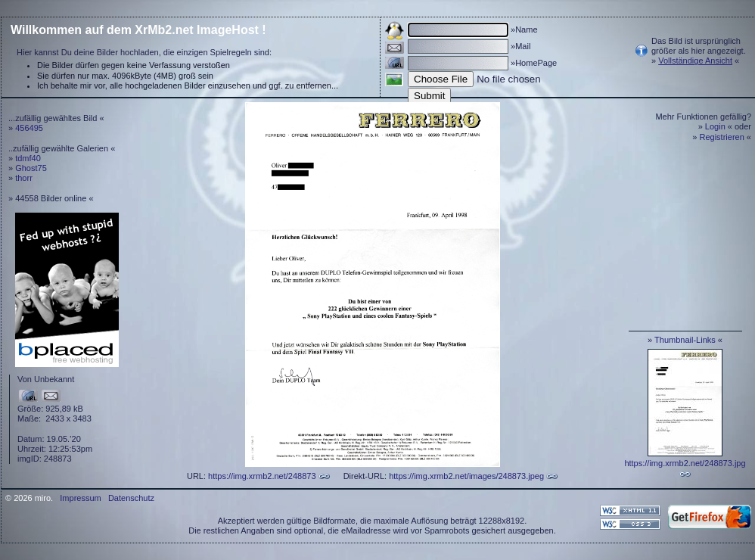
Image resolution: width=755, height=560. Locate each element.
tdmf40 (28, 158)
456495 (29, 128)
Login (715, 126)
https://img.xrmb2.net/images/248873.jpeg (466, 476)
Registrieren (722, 137)
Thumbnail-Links (685, 340)
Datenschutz (131, 498)
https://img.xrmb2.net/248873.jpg (685, 463)
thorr (24, 178)
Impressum (80, 498)
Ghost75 (31, 168)
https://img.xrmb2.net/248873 (262, 476)
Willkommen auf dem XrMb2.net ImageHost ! (138, 30)
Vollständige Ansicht (695, 61)
